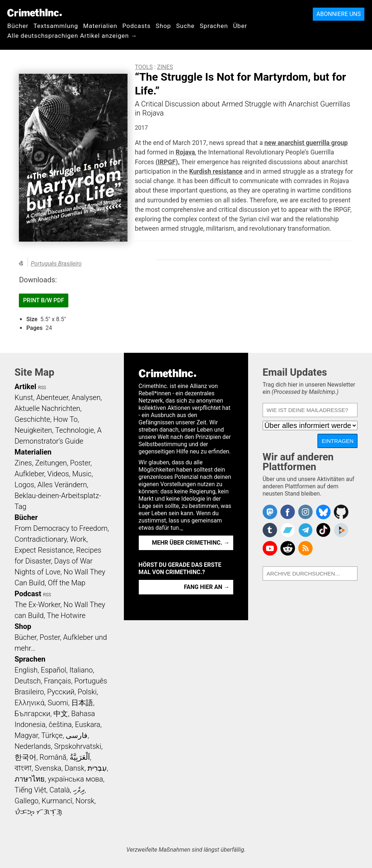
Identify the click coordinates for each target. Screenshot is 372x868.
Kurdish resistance (216, 171)
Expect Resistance (44, 550)
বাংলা (23, 768)
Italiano (81, 670)
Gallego (27, 801)
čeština (60, 724)
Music (82, 474)
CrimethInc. (35, 13)
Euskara (88, 724)
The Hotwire (66, 615)
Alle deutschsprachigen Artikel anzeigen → (72, 36)
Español (53, 670)
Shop (163, 26)
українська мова (76, 779)
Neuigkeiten (33, 430)
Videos (58, 474)
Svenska (48, 768)
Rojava (185, 152)
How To (66, 419)
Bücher (18, 26)
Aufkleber (29, 474)
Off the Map (67, 583)
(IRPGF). (167, 162)
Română (53, 757)
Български (33, 714)
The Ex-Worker (37, 605)
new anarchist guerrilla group (306, 143)
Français (58, 681)
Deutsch (28, 681)
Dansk (75, 768)
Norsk (85, 801)
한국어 (25, 757)
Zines (165, 67)
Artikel (25, 387)
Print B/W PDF (43, 300)
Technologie (74, 430)
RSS (42, 388)
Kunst (24, 397)
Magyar (26, 735)
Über (240, 26)
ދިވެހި (79, 790)
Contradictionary (41, 539)
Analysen (86, 397)
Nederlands (33, 746)
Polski (87, 692)
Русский (61, 692)
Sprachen (214, 26)
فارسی (77, 735)
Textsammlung (56, 26)
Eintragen (337, 441)
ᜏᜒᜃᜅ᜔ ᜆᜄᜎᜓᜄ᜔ (39, 812)
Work (78, 539)
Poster (80, 463)
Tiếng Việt (30, 790)
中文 (61, 714)
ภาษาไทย (30, 779)
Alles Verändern (62, 485)
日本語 (82, 703)
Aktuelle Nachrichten (47, 408)
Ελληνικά (29, 703)
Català (60, 790)
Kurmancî (57, 801)
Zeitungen (51, 463)
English (26, 670)
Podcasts (137, 26)
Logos (24, 485)
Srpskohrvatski (78, 746)
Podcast (28, 594)
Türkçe (52, 735)
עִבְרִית (97, 768)
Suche (185, 26)
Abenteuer (52, 397)
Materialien (100, 26)
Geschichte (32, 419)
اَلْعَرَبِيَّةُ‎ (80, 757)
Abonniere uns (339, 14)
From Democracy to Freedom (61, 528)
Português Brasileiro (56, 264)
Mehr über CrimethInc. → (191, 543)
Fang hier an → (207, 587)
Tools (144, 67)
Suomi (58, 703)
